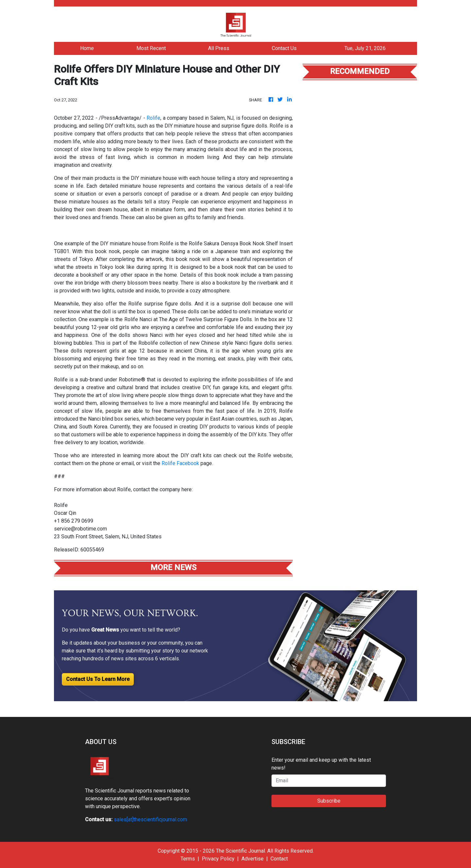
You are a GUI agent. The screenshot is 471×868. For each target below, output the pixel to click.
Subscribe (329, 801)
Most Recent (151, 48)
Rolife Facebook (181, 463)
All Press (219, 48)
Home (87, 48)
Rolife (153, 118)
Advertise (253, 859)
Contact (279, 859)
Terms (188, 859)
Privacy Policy (218, 859)
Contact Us (284, 48)
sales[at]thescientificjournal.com (150, 819)
